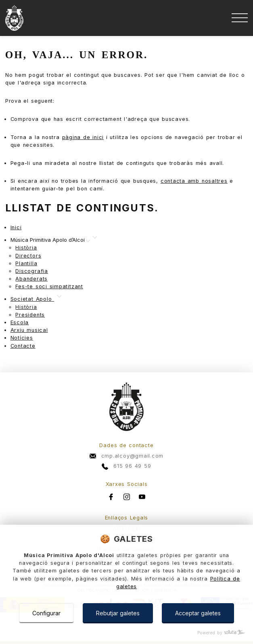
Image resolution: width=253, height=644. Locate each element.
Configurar (46, 613)
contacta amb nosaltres (194, 181)
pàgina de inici (83, 137)
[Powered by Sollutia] (126, 633)
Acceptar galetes (198, 613)
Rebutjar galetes (118, 613)
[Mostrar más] (50, 240)
